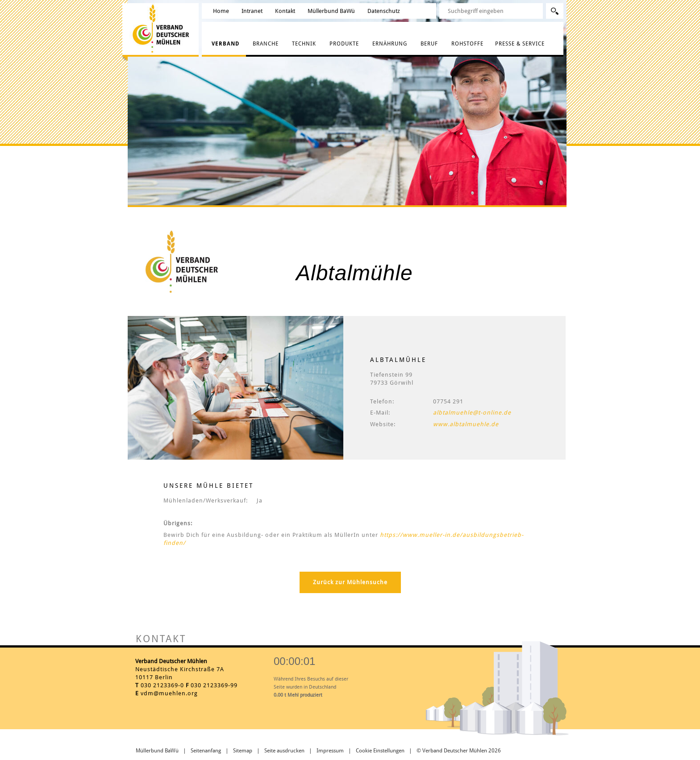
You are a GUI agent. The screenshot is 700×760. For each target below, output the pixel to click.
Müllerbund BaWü (331, 11)
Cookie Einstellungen (380, 751)
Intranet (252, 11)
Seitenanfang (206, 751)
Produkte (344, 44)
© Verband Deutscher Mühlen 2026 (459, 751)
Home (221, 11)
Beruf (429, 44)
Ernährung (390, 44)
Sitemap (243, 751)
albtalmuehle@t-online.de (472, 413)
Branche (266, 44)
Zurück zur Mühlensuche (350, 582)
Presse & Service (520, 44)
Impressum (330, 751)
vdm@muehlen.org (169, 693)
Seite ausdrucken (284, 751)
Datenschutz (384, 11)
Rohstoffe (467, 44)
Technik (304, 44)
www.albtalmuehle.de (466, 424)
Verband (225, 44)
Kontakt (285, 11)
